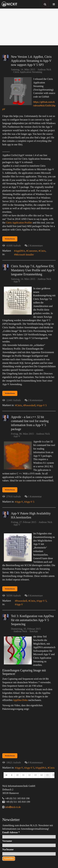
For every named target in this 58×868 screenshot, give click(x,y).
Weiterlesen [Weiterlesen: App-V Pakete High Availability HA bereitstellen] (10, 589)
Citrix (43, 251)
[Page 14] (41, 775)
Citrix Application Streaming (28, 72)
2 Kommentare (35, 246)
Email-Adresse (11, 832)
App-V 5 (42, 405)
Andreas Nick (44, 69)
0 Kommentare (35, 596)
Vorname (7, 841)
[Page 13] (35, 775)
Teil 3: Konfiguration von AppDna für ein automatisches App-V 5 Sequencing (32, 620)
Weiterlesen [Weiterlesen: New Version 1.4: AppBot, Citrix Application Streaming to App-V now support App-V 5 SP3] (10, 239)
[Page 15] (47, 775)
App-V (17, 282)
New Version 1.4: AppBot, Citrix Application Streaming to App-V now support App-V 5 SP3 (31, 61)
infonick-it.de (13, 807)
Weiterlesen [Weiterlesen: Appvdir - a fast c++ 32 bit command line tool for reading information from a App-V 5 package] (10, 490)
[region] (29, 27)
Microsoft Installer (25, 255)
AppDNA (20, 251)
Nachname (8, 849)
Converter (32, 251)
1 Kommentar (35, 496)
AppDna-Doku (20, 700)
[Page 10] (17, 775)
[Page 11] (23, 775)
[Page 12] (29, 775)
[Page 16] (53, 775)
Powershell (30, 405)
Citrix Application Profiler (19, 223)
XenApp (34, 631)
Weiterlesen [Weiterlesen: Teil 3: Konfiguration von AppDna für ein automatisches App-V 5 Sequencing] (10, 756)
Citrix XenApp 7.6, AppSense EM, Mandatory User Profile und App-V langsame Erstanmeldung (33, 270)
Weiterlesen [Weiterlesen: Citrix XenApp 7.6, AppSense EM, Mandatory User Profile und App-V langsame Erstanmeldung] (10, 393)
